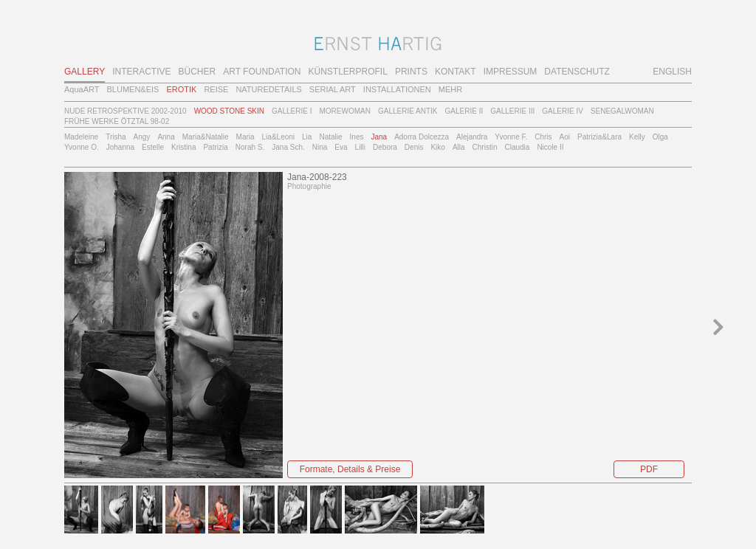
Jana (379, 137)
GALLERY (85, 72)
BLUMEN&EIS (133, 89)
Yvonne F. (511, 137)
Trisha (116, 137)
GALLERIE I (292, 111)
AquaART (82, 89)
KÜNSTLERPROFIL (348, 72)
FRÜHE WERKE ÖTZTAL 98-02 (117, 121)
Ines (357, 137)
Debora (385, 147)
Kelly (637, 137)
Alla (459, 147)
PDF (649, 469)
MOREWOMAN (344, 111)
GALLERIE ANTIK (408, 111)
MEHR (450, 89)
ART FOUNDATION (262, 72)
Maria (245, 137)
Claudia (517, 147)
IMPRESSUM (511, 72)
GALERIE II (464, 111)
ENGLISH (672, 72)
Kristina (183, 147)
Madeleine (81, 137)
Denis (414, 147)
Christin (485, 147)
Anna (166, 137)
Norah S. (250, 147)
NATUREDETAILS (268, 89)
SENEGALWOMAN (622, 111)
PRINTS (411, 72)
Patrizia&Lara (599, 137)
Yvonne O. (82, 147)
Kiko (437, 147)
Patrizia (215, 147)
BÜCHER (197, 72)
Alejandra (472, 137)
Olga (660, 137)
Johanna (120, 147)
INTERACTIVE (141, 72)
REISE (216, 89)
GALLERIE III (512, 111)
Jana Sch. (288, 147)
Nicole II (550, 147)
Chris (543, 137)
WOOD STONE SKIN (229, 111)
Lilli (360, 147)
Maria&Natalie (206, 137)
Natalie (330, 137)
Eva (341, 147)
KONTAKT (456, 72)
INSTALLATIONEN (397, 89)
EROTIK (181, 89)
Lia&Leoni (278, 137)
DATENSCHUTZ (577, 72)
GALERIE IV (563, 111)
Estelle (153, 147)
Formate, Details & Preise (350, 469)
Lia (307, 137)
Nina (320, 147)
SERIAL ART (333, 89)
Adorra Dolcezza (422, 137)
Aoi (565, 137)
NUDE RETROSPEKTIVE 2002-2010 (126, 111)
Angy (142, 137)
